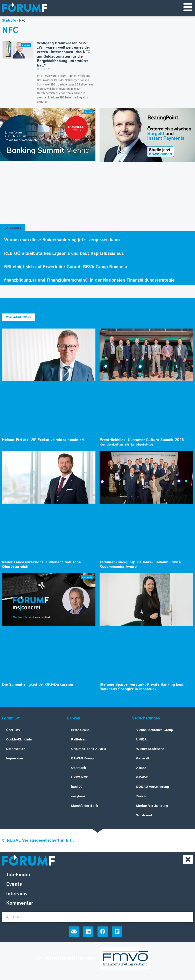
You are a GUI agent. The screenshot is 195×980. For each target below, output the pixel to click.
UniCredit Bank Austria (89, 749)
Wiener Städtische (150, 749)
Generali (143, 759)
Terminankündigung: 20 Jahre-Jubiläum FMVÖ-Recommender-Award (140, 565)
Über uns (13, 730)
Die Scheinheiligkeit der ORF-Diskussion (38, 685)
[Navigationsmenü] (188, 7)
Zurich (141, 797)
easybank (78, 797)
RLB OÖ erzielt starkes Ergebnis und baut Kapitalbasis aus (64, 254)
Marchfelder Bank (85, 806)
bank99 (77, 787)
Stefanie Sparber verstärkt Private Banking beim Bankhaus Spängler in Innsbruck (142, 687)
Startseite (9, 21)
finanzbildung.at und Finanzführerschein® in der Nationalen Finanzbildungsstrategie (89, 281)
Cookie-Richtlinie (19, 740)
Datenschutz (16, 749)
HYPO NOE (80, 778)
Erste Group (80, 730)
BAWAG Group (82, 759)
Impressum (15, 759)
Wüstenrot (144, 816)
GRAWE (142, 778)
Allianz (141, 768)
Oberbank (79, 768)
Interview (17, 894)
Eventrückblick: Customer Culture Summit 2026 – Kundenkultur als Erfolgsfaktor (143, 442)
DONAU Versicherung (153, 787)
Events (14, 885)
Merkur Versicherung (152, 806)
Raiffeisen (79, 740)
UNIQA (141, 740)
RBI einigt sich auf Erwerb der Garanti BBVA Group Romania (66, 267)
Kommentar (20, 904)
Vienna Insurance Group (154, 730)
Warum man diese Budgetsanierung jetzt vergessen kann (62, 240)
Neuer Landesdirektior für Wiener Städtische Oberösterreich (41, 565)
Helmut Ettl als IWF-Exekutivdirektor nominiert (43, 440)
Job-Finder (18, 875)
